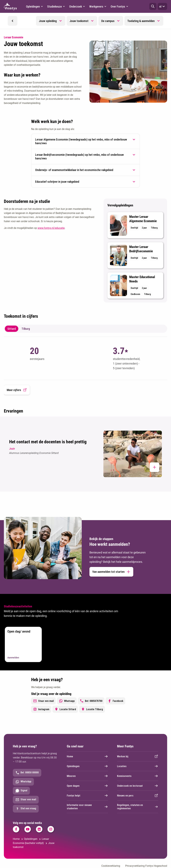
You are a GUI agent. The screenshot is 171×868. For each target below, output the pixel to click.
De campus (108, 21)
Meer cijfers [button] (17, 390)
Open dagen (87, 786)
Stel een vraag (26, 809)
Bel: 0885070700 (91, 701)
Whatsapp (67, 701)
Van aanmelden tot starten (111, 572)
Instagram (41, 709)
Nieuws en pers (138, 796)
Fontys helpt (87, 796)
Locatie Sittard (65, 709)
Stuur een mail (43, 701)
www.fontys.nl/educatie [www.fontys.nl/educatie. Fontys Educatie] (51, 228)
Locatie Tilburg (92, 709)
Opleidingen (87, 766)
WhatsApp (23, 782)
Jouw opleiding (48, 21)
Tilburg (26, 329)
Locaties (138, 766)
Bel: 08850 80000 (27, 773)
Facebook (115, 701)
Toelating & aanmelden (141, 21)
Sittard (12, 329)
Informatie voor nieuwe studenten (87, 807)
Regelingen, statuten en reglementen (138, 807)
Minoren (87, 776)
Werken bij (138, 756)
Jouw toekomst (79, 21)
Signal (21, 791)
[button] (153, 6)
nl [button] (162, 6)
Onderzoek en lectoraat (138, 786)
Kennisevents (138, 776)
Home (87, 756)
